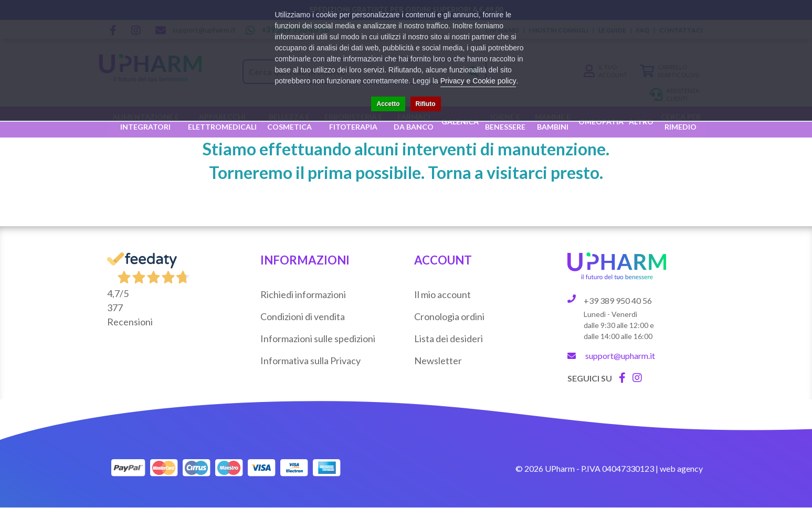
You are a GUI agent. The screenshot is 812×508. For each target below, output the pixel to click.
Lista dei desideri (449, 338)
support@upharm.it (620, 356)
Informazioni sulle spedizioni (318, 338)
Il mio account (442, 294)
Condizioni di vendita (303, 316)
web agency (681, 468)
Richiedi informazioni (303, 294)
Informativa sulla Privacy (310, 360)
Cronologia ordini (449, 316)
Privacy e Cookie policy (478, 81)
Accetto (388, 104)
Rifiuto (426, 104)
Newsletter (438, 360)
